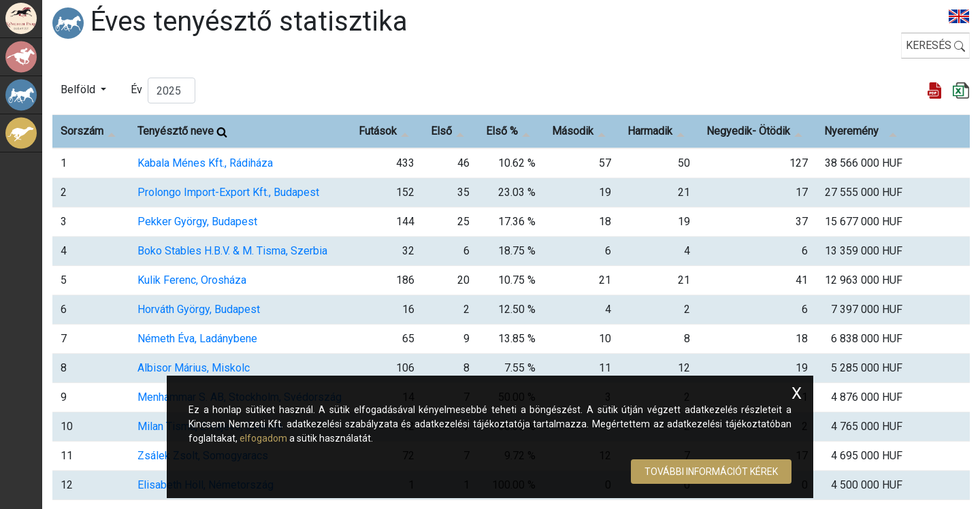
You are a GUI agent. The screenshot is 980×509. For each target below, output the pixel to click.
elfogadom (263, 438)
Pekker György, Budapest (197, 221)
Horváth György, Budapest (199, 309)
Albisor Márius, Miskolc (194, 368)
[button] (83, 90)
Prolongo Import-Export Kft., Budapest (228, 192)
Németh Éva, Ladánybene (197, 339)
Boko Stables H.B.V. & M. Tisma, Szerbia (232, 251)
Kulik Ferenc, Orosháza (192, 280)
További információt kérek (711, 472)
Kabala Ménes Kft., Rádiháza (205, 163)
